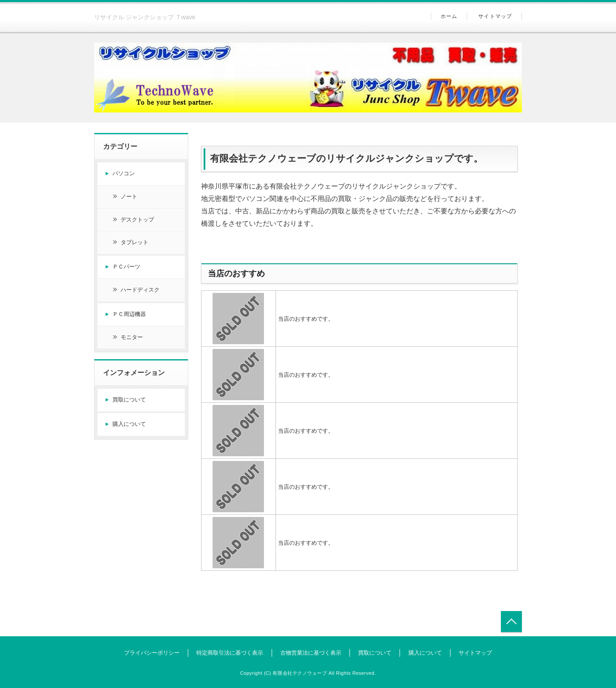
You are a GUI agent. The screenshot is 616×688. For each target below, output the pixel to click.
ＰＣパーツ (126, 267)
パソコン (124, 173)
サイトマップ (495, 16)
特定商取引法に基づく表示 (230, 653)
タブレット (135, 242)
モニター (132, 337)
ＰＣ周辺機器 (129, 314)
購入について (129, 424)
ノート (129, 196)
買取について (129, 400)
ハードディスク (140, 290)
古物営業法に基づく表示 (311, 653)
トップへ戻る (511, 622)
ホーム (449, 16)
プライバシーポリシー (152, 653)
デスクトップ (137, 220)
